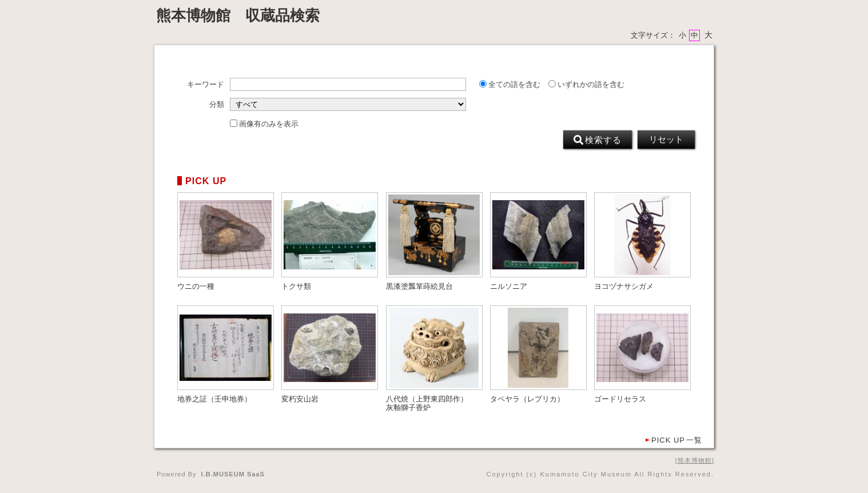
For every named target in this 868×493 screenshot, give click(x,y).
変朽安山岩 (300, 399)
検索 (598, 140)
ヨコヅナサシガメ (624, 287)
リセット (666, 140)
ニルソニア (509, 287)
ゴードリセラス (620, 399)
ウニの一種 (196, 287)
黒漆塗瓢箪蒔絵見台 (419, 287)
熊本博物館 (695, 460)
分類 (217, 105)
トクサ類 (296, 287)
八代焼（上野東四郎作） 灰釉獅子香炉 (431, 403)
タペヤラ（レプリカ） (527, 399)
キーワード (206, 85)
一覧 (677, 440)
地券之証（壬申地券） (214, 399)
